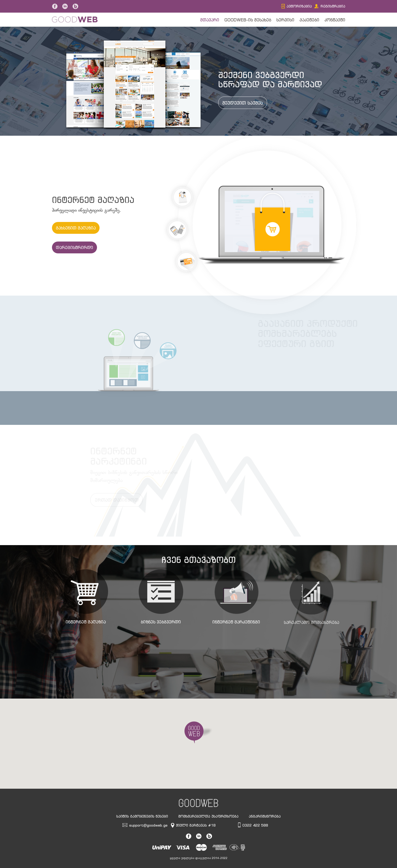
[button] (199, 733)
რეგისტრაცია (333, 6)
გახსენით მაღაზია (76, 228)
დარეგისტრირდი (74, 247)
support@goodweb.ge (148, 825)
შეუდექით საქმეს (245, 103)
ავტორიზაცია (299, 6)
